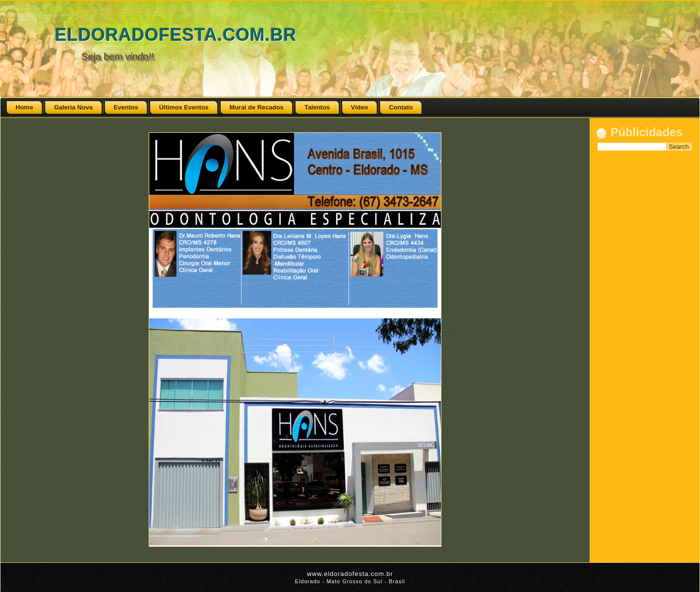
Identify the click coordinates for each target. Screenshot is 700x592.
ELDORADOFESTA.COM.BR (176, 35)
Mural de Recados (256, 107)
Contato (401, 107)
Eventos (126, 107)
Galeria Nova (73, 107)
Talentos (317, 107)
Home (24, 107)
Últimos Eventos (184, 107)
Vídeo (359, 107)
